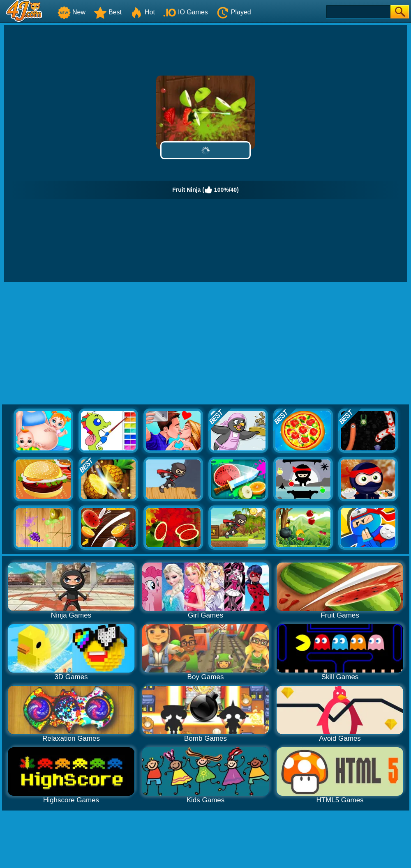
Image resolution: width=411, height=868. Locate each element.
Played (234, 12)
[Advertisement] (206, 344)
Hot (142, 12)
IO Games (186, 12)
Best (108, 12)
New (72, 12)
